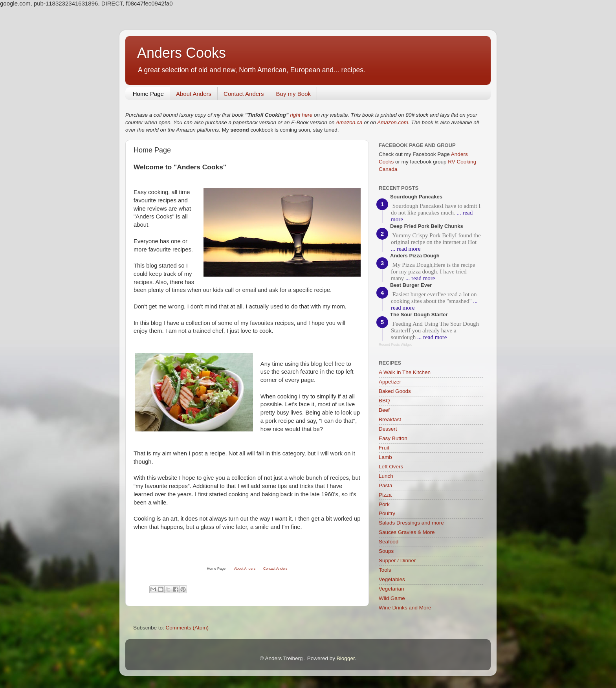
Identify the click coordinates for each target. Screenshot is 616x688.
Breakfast (390, 419)
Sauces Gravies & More (407, 532)
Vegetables (392, 579)
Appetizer (390, 382)
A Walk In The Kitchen (405, 372)
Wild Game (392, 598)
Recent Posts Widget (395, 345)
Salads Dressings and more (411, 523)
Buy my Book (293, 94)
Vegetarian (391, 589)
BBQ (384, 401)
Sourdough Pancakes (416, 197)
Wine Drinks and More (405, 608)
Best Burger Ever (411, 285)
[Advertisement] (225, 550)
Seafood (389, 542)
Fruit (384, 448)
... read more (406, 249)
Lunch (386, 476)
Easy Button (393, 438)
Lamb (385, 457)
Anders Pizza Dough (415, 256)
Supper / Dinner (397, 560)
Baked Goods (395, 391)
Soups (386, 551)
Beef (384, 410)
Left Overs (391, 467)
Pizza (385, 495)
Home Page (148, 94)
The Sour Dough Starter (419, 315)
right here (301, 115)
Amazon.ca (349, 122)
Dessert (388, 429)
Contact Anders (244, 94)
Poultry (387, 513)
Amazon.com (393, 122)
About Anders (194, 94)
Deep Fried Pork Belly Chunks (427, 226)
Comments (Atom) (187, 628)
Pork (384, 504)
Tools (385, 570)
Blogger (346, 658)
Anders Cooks (181, 53)
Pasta (386, 485)
